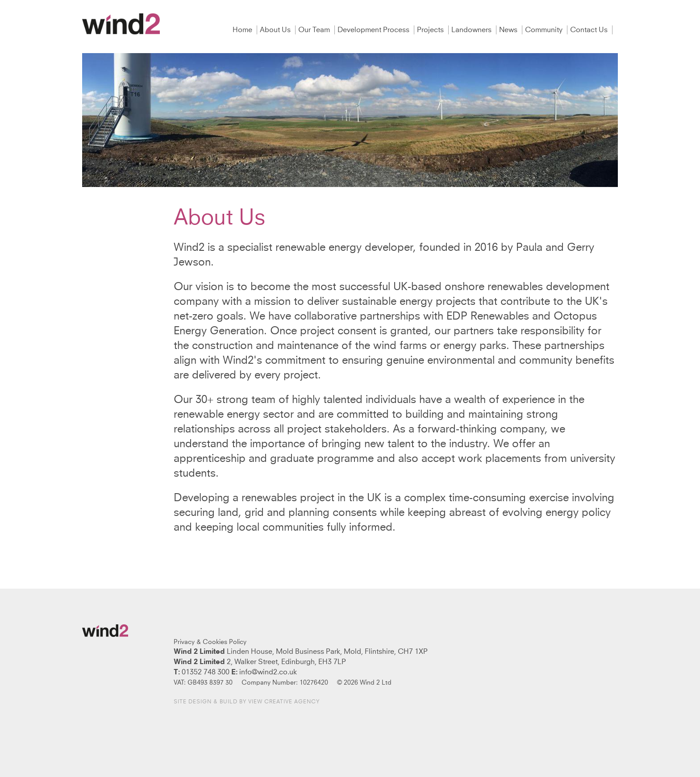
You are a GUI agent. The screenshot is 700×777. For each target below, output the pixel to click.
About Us (276, 30)
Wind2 (121, 24)
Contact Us (590, 30)
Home (243, 30)
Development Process (374, 30)
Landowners (472, 30)
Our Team (315, 30)
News (509, 30)
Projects (431, 30)
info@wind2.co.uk (268, 672)
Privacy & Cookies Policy (210, 642)
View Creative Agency (284, 702)
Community (545, 30)
